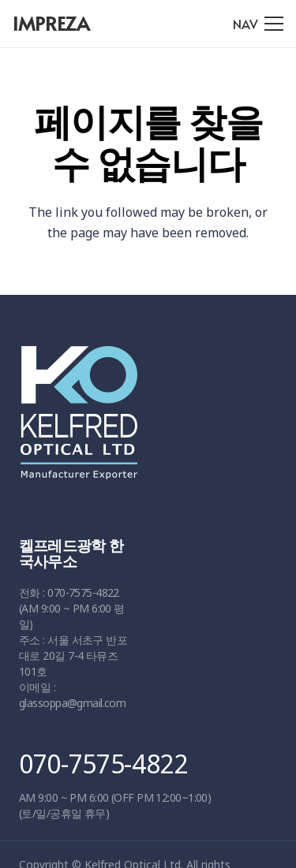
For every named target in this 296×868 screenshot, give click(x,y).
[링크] (142, 420)
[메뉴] (258, 24)
